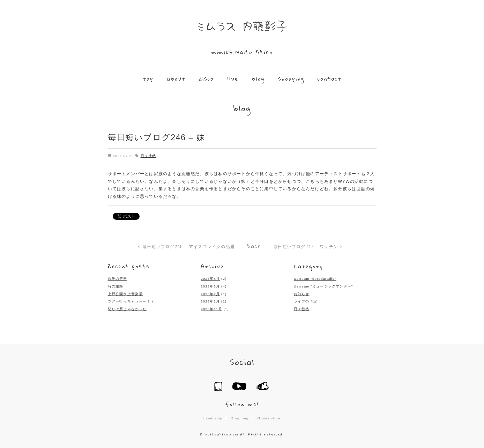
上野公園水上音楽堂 (125, 294)
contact (330, 79)
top (148, 79)
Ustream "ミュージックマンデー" (323, 286)
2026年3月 (210, 286)
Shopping (240, 418)
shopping (291, 79)
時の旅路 (116, 286)
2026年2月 (210, 294)
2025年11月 (211, 309)
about (176, 79)
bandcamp (213, 418)
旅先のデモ (118, 279)
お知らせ (302, 294)
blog (258, 79)
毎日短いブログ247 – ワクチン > (308, 246)
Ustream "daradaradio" (315, 279)
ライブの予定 (306, 301)
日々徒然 (148, 156)
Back (254, 246)
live (233, 79)
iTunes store (269, 418)
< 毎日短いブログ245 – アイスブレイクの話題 (186, 246)
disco (206, 79)
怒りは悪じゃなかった (127, 309)
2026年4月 (210, 279)
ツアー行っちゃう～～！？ (131, 301)
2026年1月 (210, 301)
